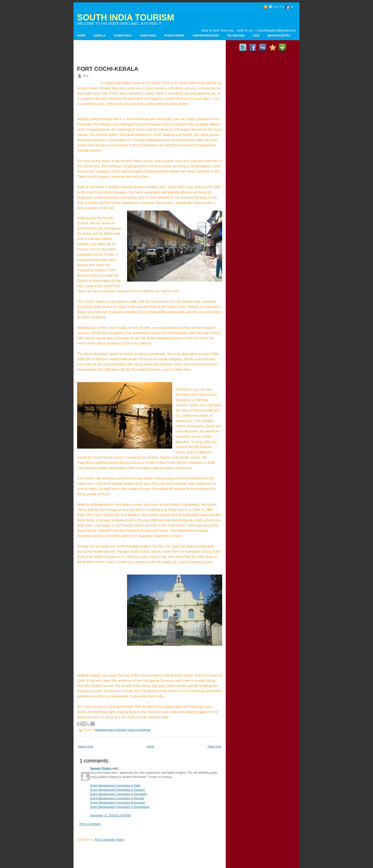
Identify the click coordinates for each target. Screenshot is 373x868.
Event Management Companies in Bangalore (119, 794)
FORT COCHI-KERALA (108, 69)
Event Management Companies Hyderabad (118, 803)
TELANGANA (236, 36)
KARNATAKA (123, 36)
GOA (256, 36)
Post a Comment (90, 824)
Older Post (214, 747)
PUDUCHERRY (174, 36)
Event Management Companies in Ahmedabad (120, 807)
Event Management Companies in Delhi (115, 786)
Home (81, 36)
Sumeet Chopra (101, 768)
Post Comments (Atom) (109, 840)
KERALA (100, 36)
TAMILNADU (148, 36)
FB (290, 7)
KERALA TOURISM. (139, 730)
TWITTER (277, 7)
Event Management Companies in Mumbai (117, 798)
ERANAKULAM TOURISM (110, 730)
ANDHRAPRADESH (206, 36)
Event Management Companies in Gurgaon (118, 790)
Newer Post (86, 747)
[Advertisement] (240, 20)
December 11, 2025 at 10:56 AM (110, 815)
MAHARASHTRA (279, 36)
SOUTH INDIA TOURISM (126, 17)
